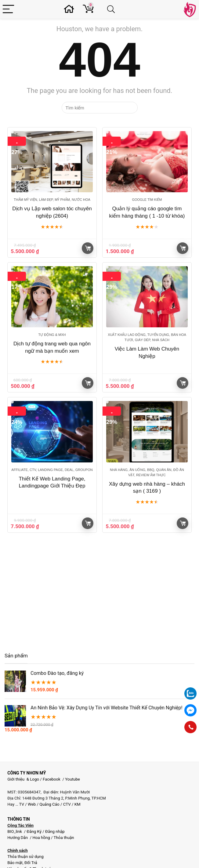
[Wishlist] (71, 9)
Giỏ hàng (88, 248)
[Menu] (8, 9)
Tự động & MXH (52, 335)
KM (78, 804)
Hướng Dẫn (18, 838)
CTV (67, 804)
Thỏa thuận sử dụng (25, 857)
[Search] (112, 9)
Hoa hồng (41, 838)
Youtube (72, 779)
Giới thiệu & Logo (23, 779)
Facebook (52, 779)
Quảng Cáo (49, 804)
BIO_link (15, 831)
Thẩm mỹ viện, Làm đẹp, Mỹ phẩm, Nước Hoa (52, 200)
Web (32, 804)
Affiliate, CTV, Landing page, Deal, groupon (52, 470)
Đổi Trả (31, 863)
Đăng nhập (55, 831)
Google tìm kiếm (147, 200)
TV (21, 804)
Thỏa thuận (63, 838)
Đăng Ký (34, 831)
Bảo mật (15, 863)
